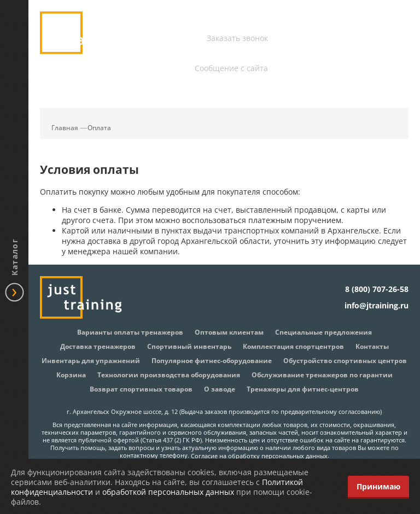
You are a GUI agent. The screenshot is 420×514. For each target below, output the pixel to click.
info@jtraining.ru (236, 54)
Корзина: (387, 74)
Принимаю (378, 486)
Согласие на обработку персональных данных (259, 455)
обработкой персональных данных (168, 492)
